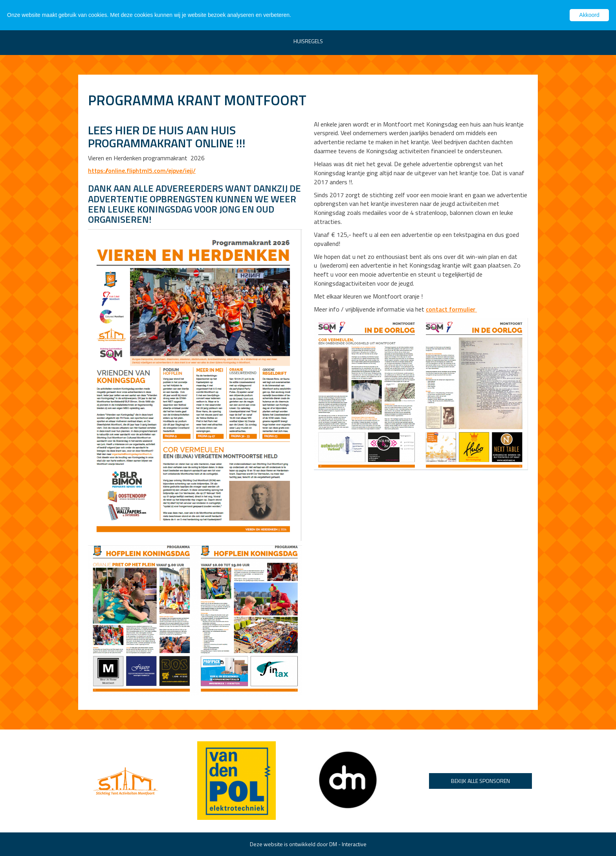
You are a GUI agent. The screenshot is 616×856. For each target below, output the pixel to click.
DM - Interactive (348, 844)
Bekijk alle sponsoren (480, 781)
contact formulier (451, 309)
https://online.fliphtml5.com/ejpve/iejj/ (142, 170)
